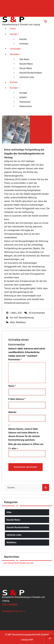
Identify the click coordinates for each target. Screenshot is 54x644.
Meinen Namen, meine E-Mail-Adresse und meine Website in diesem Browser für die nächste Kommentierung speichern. (24, 434)
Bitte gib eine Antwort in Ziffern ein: (26, 444)
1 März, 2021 (14, 313)
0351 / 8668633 (10, 604)
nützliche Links (14, 535)
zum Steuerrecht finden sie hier (18, 563)
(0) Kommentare (35, 313)
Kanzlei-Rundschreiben (18, 527)
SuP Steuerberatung (24, 318)
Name (12, 386)
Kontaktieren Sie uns (14, 611)
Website (12, 412)
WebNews (21, 322)
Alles (12, 322)
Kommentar (15, 360)
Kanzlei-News (13, 520)
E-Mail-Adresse (17, 399)
